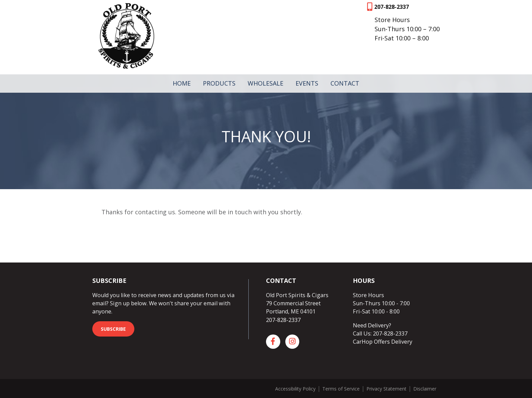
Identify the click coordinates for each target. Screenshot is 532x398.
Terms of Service (341, 389)
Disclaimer (425, 389)
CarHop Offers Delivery (383, 342)
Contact (345, 83)
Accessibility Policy (295, 389)
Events (307, 83)
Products (219, 83)
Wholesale (265, 83)
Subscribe (113, 329)
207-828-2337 (392, 7)
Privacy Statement (386, 389)
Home (182, 83)
